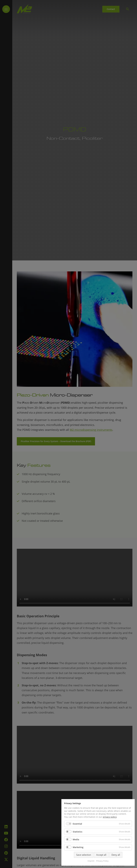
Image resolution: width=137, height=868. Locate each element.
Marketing (78, 847)
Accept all (101, 855)
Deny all (116, 855)
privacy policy (110, 817)
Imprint (91, 861)
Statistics (78, 832)
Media (76, 839)
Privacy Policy (102, 861)
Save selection (84, 855)
